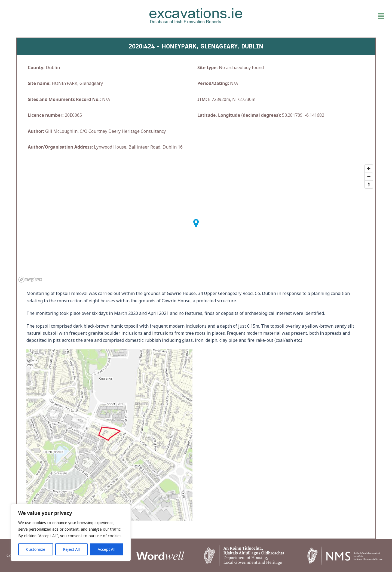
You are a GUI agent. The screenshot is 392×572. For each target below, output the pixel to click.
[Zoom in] (369, 169)
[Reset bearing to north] (369, 184)
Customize (36, 549)
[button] (325, 16)
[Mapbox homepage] (30, 280)
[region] (71, 533)
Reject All (71, 549)
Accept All (107, 549)
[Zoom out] (369, 176)
